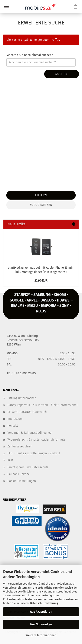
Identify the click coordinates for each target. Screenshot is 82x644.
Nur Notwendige (41, 624)
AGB (10, 460)
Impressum (15, 419)
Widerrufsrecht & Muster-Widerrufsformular (37, 440)
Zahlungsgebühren (20, 446)
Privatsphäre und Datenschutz (28, 467)
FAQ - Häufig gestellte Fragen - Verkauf (34, 453)
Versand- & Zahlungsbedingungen (30, 433)
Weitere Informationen (41, 635)
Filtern (41, 195)
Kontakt (13, 426)
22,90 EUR (41, 281)
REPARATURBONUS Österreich (27, 412)
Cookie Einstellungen (22, 481)
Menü (6, 6)
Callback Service (19, 474)
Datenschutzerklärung (44, 603)
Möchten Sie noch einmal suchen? (30, 55)
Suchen (62, 74)
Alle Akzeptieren (41, 612)
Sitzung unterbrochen (22, 398)
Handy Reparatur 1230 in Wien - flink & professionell (43, 405)
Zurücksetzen (41, 205)
